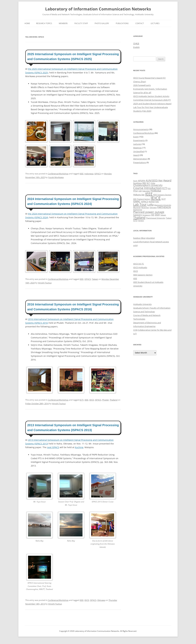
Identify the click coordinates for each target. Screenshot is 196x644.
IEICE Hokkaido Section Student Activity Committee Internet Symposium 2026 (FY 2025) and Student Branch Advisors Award (152, 100)
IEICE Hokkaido (140, 267)
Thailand (114, 400)
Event (136, 137)
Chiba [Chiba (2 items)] (153, 183)
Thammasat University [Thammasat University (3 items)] (156, 218)
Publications (122, 23)
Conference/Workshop (58, 174)
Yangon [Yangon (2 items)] (141, 221)
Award (136, 155)
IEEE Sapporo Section (143, 275)
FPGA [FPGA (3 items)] (136, 191)
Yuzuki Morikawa (56, 177)
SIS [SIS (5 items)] (153, 215)
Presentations (140, 162)
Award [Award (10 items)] (167, 180)
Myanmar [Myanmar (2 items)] (145, 208)
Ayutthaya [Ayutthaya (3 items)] (138, 183)
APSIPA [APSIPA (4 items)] (141, 181)
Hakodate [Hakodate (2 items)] (146, 191)
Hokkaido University (142, 304)
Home (27, 23)
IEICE (92, 400)
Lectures (155, 23)
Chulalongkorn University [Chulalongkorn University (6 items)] (148, 185)
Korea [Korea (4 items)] (152, 201)
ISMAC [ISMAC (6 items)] (137, 201)
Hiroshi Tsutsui (45, 283)
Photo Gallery (102, 23)
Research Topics (44, 23)
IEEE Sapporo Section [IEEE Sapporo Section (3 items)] (162, 195)
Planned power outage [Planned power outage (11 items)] (149, 212)
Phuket (105, 400)
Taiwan (95, 279)
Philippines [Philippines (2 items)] (138, 210)
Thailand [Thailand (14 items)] (139, 217)
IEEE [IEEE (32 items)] (149, 194)
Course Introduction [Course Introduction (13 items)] (147, 188)
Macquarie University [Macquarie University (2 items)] (163, 205)
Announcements (141, 129)
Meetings (137, 148)
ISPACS (98, 174)
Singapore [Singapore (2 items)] (146, 215)
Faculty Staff (81, 23)
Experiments (139, 140)
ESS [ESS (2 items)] (169, 189)
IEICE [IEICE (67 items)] (156, 198)
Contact (140, 23)
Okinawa (101, 600)
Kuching (79, 447)
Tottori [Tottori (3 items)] (169, 218)
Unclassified (139, 151)
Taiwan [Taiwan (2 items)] (163, 215)
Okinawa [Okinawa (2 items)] (153, 208)
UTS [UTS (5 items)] (135, 220)
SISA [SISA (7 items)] (157, 215)
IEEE (82, 174)
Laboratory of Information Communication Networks (98, 9)
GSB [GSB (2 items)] (140, 191)
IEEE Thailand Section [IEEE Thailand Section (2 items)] (142, 199)
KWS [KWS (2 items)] (157, 202)
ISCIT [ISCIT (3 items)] (164, 199)
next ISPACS (53, 447)
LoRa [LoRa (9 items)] (150, 205)
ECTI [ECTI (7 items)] (165, 188)
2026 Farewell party (142, 85)
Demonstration (140, 159)
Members (63, 23)
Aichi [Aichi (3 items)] (135, 181)
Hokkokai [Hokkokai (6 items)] (156, 191)
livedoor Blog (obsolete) (144, 238)
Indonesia (89, 174)
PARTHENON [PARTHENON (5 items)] (164, 207)
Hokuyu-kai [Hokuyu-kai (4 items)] (139, 195)
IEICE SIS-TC (139, 264)
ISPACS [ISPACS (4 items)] (145, 201)
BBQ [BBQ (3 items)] (144, 183)
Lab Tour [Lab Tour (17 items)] (140, 204)
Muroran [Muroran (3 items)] (137, 207)
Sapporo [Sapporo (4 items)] (138, 215)
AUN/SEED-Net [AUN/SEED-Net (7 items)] (154, 180)
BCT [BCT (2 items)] (148, 183)
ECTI (82, 400)
